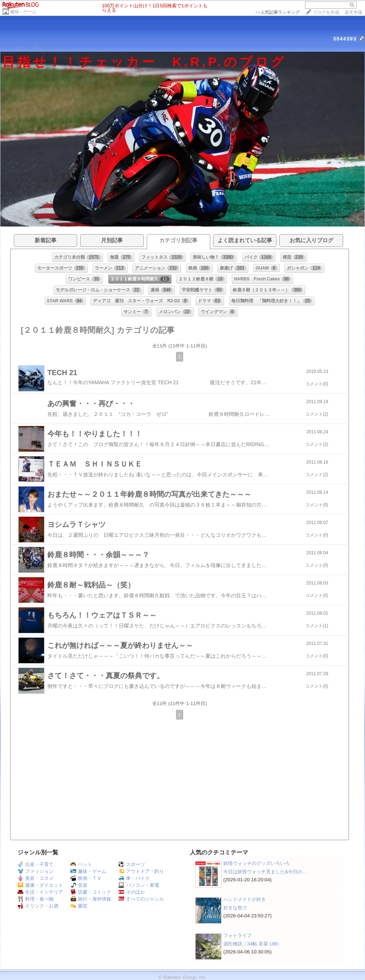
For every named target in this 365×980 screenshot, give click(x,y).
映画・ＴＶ (86, 878)
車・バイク (134, 878)
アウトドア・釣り (141, 871)
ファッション (36, 871)
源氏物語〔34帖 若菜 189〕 (253, 944)
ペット (81, 864)
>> (278, 12)
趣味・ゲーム (23, 12)
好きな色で (235, 908)
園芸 (79, 906)
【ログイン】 (350, 46)
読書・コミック (91, 892)
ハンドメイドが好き (245, 899)
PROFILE (49, 47)
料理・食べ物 (36, 899)
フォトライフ (238, 935)
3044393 (345, 39)
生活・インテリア (40, 892)
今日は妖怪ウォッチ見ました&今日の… (265, 872)
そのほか (132, 892)
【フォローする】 (316, 46)
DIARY (28, 47)
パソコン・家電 (139, 885)
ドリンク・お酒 (38, 906)
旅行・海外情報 (91, 899)
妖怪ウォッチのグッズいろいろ (256, 863)
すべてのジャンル (141, 899)
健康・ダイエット (40, 885)
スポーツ (132, 864)
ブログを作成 (326, 12)
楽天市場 (353, 12)
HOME (9, 47)
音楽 (79, 885)
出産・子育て (36, 864)
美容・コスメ (36, 878)
